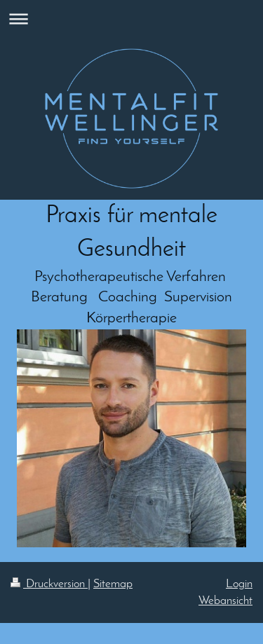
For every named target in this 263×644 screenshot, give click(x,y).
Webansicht (225, 601)
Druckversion (49, 584)
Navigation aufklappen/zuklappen (131, 19)
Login (239, 584)
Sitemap (113, 584)
